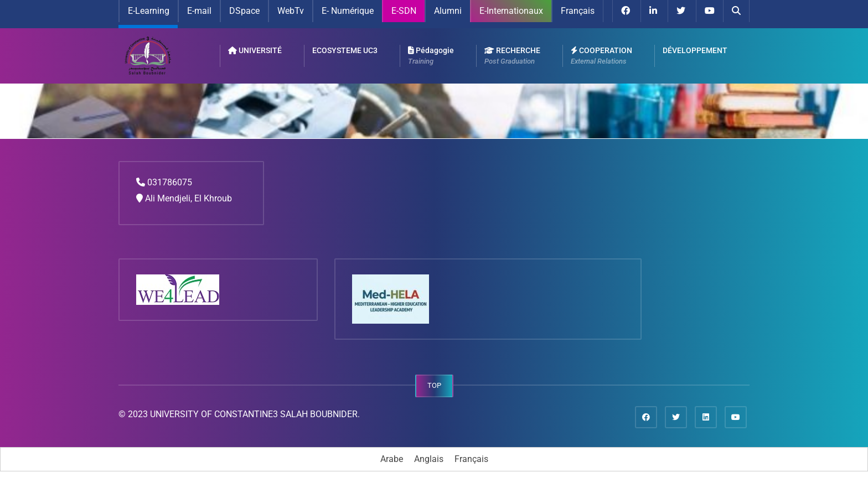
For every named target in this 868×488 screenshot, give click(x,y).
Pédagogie (431, 56)
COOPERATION (601, 56)
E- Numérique (348, 11)
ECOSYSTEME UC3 (345, 50)
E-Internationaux (511, 11)
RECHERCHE (512, 56)
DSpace (244, 11)
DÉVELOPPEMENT (695, 50)
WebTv (291, 11)
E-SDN (404, 11)
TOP (434, 385)
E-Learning (149, 11)
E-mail (199, 11)
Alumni (448, 11)
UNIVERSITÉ (255, 50)
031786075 (170, 182)
